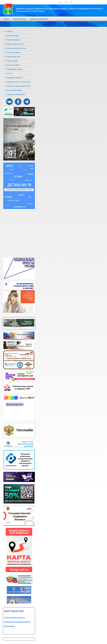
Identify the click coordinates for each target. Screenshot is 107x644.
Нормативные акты (13, 57)
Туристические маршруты (15, 618)
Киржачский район (19, 19)
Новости (6, 19)
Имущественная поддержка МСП (18, 86)
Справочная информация (39, 19)
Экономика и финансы (15, 78)
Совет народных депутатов (16, 48)
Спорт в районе (12, 61)
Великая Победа (13, 36)
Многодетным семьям (14, 90)
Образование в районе (15, 69)
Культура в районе (13, 65)
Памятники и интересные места (17, 622)
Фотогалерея (9, 626)
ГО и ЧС (10, 73)
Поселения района (13, 52)
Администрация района (15, 44)
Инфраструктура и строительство (19, 82)
